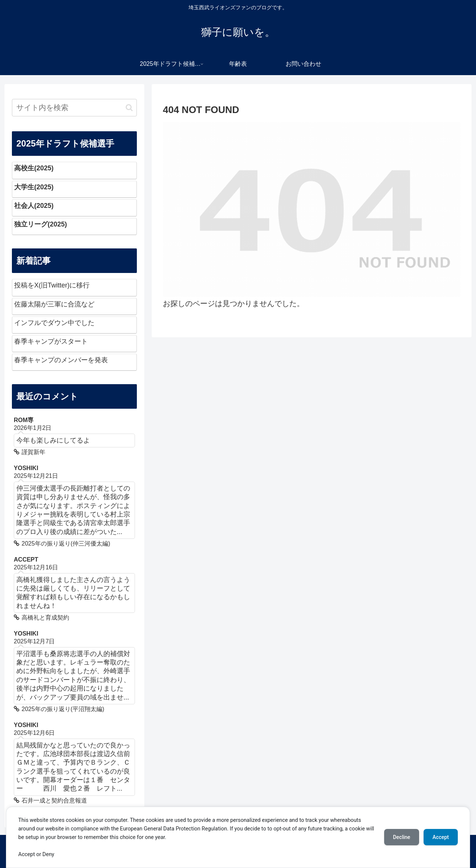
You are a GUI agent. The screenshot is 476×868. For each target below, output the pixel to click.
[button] (129, 108)
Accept (441, 837)
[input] (74, 108)
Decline (402, 837)
